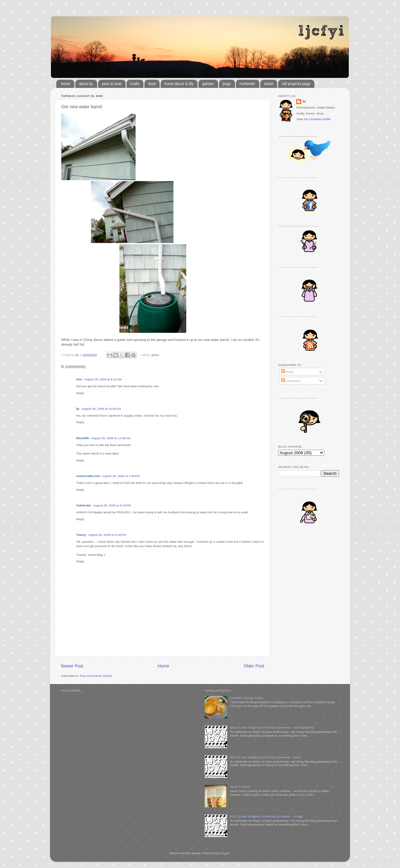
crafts (135, 84)
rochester (247, 84)
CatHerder (84, 505)
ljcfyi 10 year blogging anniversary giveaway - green (265, 757)
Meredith (83, 438)
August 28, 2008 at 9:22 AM (103, 379)
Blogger (224, 853)
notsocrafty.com (88, 476)
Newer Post (72, 666)
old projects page (296, 84)
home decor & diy (179, 84)
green (155, 355)
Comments (291, 381)
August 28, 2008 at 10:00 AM (101, 409)
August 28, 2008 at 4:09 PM (121, 476)
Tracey (81, 535)
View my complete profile (313, 119)
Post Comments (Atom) (96, 676)
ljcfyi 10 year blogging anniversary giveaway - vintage (266, 816)
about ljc (86, 84)
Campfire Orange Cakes (247, 698)
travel (269, 84)
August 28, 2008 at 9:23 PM (107, 535)
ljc (78, 409)
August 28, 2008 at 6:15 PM (112, 505)
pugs (227, 84)
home (66, 84)
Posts (287, 372)
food (152, 84)
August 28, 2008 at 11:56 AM (111, 438)
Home (164, 666)
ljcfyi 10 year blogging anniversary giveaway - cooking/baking (272, 727)
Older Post (254, 666)
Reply (80, 393)
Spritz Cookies (240, 787)
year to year (112, 84)
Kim (79, 379)
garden (208, 84)
